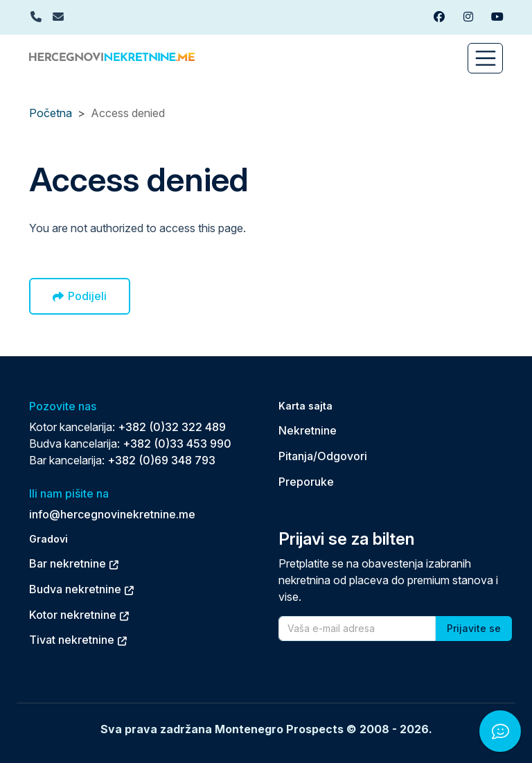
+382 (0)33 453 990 (177, 444)
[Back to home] (112, 55)
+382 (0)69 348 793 (161, 460)
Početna (51, 113)
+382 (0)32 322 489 (172, 427)
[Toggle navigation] (485, 58)
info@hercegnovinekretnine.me (112, 514)
